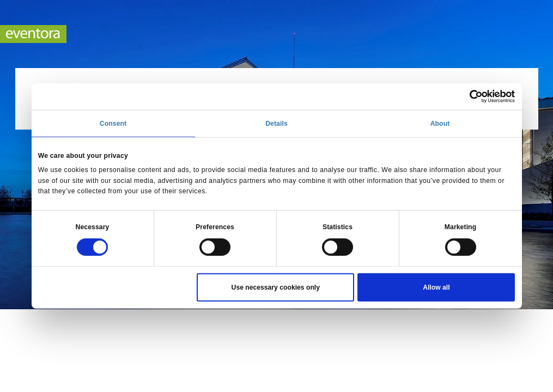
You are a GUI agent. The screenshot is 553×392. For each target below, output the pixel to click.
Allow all (436, 287)
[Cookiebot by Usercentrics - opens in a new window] (467, 96)
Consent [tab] (113, 124)
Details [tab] (276, 124)
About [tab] (440, 124)
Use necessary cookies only (276, 287)
